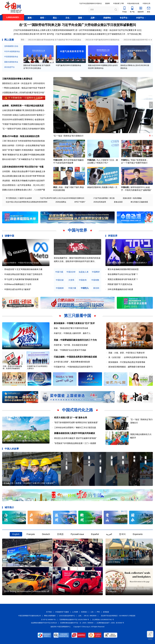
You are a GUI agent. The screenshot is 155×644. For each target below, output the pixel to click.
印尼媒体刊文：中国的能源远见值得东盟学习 (73, 367)
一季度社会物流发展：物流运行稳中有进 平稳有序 (24, 88)
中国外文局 (146, 3)
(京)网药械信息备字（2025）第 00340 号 (110, 623)
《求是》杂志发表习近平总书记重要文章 (119, 30)
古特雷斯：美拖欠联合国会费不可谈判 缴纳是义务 (24, 171)
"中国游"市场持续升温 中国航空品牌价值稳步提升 (23, 124)
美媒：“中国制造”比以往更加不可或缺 (70, 350)
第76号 (50, 34)
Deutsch (46, 534)
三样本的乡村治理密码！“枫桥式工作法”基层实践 (75, 428)
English (16, 534)
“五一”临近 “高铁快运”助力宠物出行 (134, 136)
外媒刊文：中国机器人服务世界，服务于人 (72, 333)
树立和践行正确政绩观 (139, 202)
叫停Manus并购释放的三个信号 (18, 284)
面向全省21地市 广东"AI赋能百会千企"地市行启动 (24, 159)
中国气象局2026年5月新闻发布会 (69, 65)
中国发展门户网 (118, 3)
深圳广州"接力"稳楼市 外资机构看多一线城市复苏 (23, 150)
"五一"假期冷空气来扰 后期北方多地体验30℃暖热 (24, 129)
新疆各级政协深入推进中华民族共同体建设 (75, 433)
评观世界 (113, 236)
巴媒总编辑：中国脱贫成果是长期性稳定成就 (75, 357)
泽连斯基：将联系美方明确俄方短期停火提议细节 (23, 181)
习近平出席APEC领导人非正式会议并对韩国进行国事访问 (62, 198)
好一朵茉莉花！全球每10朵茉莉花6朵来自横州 (22, 441)
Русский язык (77, 534)
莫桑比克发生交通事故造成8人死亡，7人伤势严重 (24, 190)
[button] (151, 105)
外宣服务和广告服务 (62, 612)
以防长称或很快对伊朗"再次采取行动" (20, 167)
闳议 (55, 187)
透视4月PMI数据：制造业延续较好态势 (21, 136)
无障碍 (150, 635)
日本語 (60, 534)
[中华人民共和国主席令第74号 (27, 34)
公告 (92, 612)
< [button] (149, 40)
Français (31, 534)
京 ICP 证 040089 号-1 (49, 620)
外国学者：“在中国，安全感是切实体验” (71, 345)
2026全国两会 (61, 202)
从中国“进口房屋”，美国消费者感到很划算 (72, 362)
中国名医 (125, 187)
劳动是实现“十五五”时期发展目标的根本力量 (23, 269)
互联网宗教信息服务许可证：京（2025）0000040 (77, 623)
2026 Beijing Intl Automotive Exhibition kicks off (27, 591)
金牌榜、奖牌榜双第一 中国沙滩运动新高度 (23, 106)
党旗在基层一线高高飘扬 (132, 198)
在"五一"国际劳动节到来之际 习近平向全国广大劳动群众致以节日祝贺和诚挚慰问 (78, 25)
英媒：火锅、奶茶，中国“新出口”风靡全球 (126, 353)
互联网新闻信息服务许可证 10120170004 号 (74, 620)
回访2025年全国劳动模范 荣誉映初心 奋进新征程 (23, 120)
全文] (139, 30)
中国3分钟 (58, 160)
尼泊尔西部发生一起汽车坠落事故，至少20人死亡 (24, 185)
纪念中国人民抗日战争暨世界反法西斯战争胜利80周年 (27, 202)
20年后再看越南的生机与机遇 (120, 289)
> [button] (151, 40)
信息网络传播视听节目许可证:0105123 (44, 623)
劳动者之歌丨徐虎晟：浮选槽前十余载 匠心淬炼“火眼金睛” (29, 483)
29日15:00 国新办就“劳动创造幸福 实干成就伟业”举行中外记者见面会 (55, 40)
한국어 (122, 534)
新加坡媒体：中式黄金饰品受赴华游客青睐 (127, 362)
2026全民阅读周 (100, 202)
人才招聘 (75, 612)
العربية (109, 534)
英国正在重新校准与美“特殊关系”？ (123, 279)
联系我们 (84, 612)
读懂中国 (9, 236)
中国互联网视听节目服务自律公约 (30, 616)
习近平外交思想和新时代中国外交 (90, 3)
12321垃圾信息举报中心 (67, 616)
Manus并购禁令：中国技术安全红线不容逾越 (22, 263)
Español (95, 534)
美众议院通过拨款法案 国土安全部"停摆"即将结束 (23, 176)
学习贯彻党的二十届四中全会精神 (19, 198)
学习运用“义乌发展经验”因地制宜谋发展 (21, 279)
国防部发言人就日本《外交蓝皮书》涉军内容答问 (23, 83)
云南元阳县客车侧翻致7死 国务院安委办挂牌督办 (23, 110)
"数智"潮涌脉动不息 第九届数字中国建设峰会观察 (23, 155)
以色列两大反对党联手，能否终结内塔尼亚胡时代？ (127, 263)
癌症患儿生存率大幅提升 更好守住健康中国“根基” (75, 438)
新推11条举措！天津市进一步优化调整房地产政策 (24, 146)
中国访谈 (91, 160)
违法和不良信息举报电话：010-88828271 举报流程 (118, 616)
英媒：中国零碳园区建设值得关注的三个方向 (75, 340)
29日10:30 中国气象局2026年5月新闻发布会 (102, 40)
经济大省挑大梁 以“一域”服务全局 (71, 418)
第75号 (43, 34)
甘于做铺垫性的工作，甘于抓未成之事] (125, 34)
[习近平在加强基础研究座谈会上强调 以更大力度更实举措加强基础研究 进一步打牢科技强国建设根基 (57, 30)
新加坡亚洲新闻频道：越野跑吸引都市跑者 (127, 367)
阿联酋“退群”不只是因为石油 (120, 284)
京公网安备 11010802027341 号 (103, 620)
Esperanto (138, 534)
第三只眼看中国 (77, 316)
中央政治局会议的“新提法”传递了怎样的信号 (23, 274)
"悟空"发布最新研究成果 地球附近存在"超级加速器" (76, 423)
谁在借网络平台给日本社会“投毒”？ (123, 274)
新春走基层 (118, 202)
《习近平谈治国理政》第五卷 (103, 198)
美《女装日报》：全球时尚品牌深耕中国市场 (128, 357)
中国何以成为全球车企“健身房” (18, 289)
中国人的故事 (12, 449)
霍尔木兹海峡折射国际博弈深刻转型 (123, 269)
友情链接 (106, 612)
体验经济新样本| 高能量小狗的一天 (102, 187)
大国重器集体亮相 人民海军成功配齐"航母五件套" (23, 93)
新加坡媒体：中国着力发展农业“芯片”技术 (74, 323)
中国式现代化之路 (77, 410)
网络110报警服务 (50, 616)
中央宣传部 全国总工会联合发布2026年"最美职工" (24, 115)
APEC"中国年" (80, 202)
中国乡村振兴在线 (133, 3)
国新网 (107, 3)
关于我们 (49, 612)
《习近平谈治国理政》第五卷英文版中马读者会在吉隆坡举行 (80, 34)
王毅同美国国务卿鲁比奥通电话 (17, 79)
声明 (98, 612)
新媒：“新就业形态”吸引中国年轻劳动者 (71, 328)
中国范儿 (125, 160)
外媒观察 (7, 346)
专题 (41, 167)
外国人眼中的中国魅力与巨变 (120, 346)
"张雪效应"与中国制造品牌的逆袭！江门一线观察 (75, 443)
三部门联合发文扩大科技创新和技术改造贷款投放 (23, 141)
